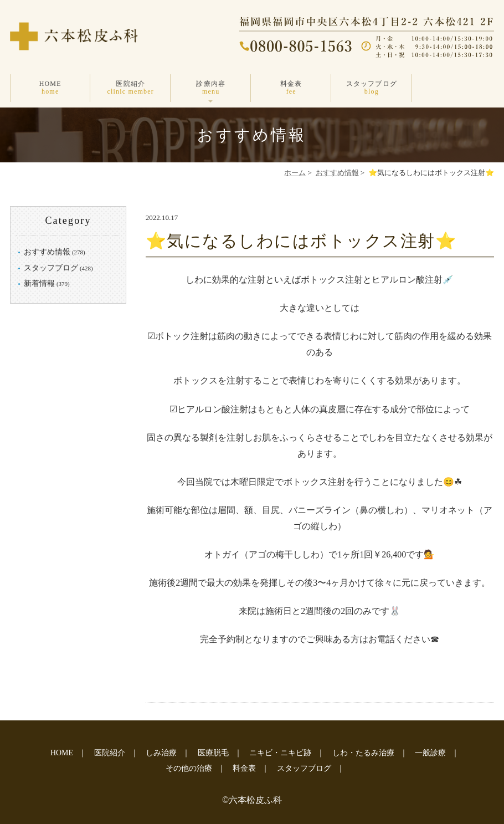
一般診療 (430, 753)
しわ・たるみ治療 (363, 753)
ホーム (295, 173)
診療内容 (211, 88)
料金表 (291, 88)
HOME (50, 88)
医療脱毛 (213, 753)
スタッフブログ (371, 88)
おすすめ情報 (337, 173)
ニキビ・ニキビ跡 (280, 753)
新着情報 (39, 283)
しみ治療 (161, 753)
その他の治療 (189, 768)
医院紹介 (130, 88)
